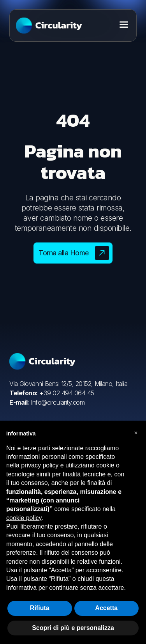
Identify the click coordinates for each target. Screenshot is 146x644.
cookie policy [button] (24, 518)
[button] (136, 433)
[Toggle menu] (124, 25)
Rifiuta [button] (40, 608)
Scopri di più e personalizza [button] (73, 628)
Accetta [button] (106, 608)
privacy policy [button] (40, 465)
